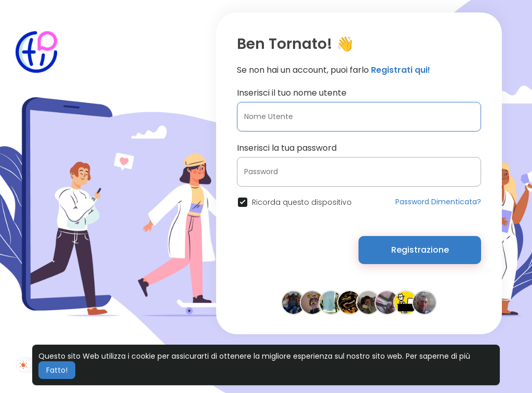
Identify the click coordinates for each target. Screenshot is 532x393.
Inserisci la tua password (287, 148)
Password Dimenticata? (438, 202)
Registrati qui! (401, 70)
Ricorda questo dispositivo (302, 202)
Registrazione (420, 250)
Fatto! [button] (57, 370)
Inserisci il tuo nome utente (292, 93)
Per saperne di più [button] (438, 356)
